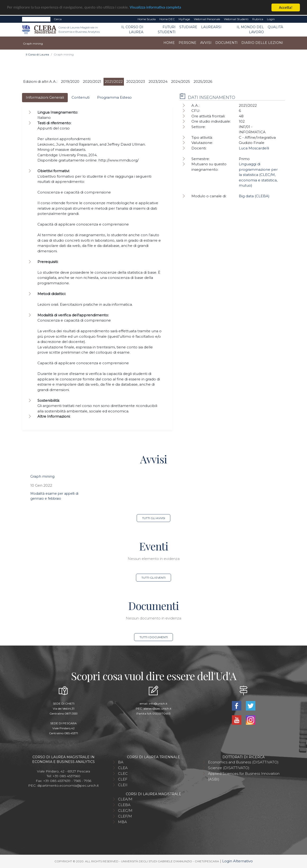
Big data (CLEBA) (254, 196)
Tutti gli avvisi (154, 518)
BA (121, 762)
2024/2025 (181, 81)
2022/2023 (136, 81)
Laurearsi (211, 27)
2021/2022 (114, 81)
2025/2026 (203, 81)
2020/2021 (92, 81)
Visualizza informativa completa (156, 8)
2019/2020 (70, 81)
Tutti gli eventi (153, 578)
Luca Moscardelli (254, 148)
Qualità (275, 27)
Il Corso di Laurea (132, 30)
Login (271, 19)
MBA (122, 822)
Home (169, 43)
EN (281, 19)
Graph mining (42, 476)
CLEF (123, 779)
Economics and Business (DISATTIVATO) (243, 762)
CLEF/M (125, 816)
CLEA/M (125, 799)
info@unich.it (158, 704)
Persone (187, 43)
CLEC (123, 773)
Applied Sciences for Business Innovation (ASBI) (244, 776)
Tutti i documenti (154, 637)
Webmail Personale (207, 19)
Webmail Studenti (236, 19)
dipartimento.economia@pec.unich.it (68, 785)
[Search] (36, 19)
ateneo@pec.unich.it (157, 709)
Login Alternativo (237, 861)
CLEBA (124, 805)
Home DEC (167, 19)
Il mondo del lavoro (250, 30)
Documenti (226, 43)
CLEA (123, 768)
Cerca (58, 19)
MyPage (184, 19)
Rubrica (258, 19)
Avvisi (206, 43)
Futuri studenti (167, 30)
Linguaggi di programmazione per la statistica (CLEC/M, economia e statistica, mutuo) (258, 175)
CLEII (123, 785)
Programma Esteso (114, 97)
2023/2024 (158, 81)
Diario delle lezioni (262, 43)
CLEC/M (125, 810)
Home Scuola (147, 19)
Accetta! (286, 7)
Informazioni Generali (45, 97)
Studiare (188, 27)
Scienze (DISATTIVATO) (229, 768)
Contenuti (81, 97)
